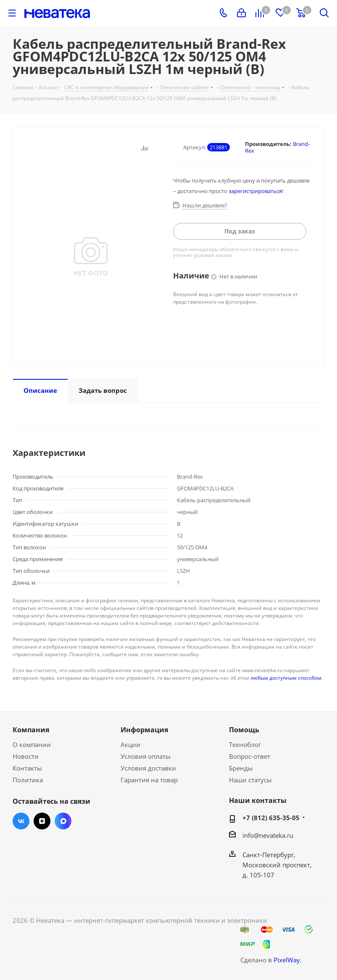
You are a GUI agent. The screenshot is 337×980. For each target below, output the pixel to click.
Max (63, 821)
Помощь (244, 730)
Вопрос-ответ (250, 756)
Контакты (27, 768)
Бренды (241, 768)
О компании (32, 744)
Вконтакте (21, 821)
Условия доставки (148, 768)
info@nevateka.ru (268, 835)
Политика (28, 780)
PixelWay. (288, 960)
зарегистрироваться (255, 191)
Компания (31, 730)
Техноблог (245, 744)
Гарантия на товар (149, 780)
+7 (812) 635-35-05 (271, 818)
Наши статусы (250, 780)
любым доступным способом (286, 678)
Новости (26, 756)
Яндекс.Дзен (42, 821)
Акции (130, 744)
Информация (144, 730)
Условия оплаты (146, 756)
